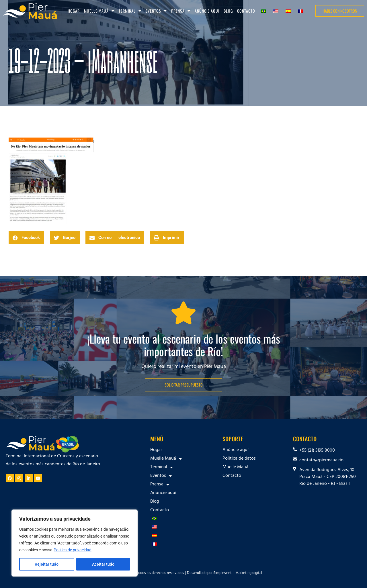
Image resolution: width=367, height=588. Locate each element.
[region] (75, 543)
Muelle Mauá (99, 11)
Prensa (181, 11)
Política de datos (239, 459)
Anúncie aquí (207, 11)
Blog (228, 11)
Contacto (246, 11)
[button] (26, 238)
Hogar (74, 11)
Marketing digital (249, 573)
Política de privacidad (73, 550)
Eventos (156, 11)
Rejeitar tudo (47, 564)
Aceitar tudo (103, 564)
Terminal (130, 11)
